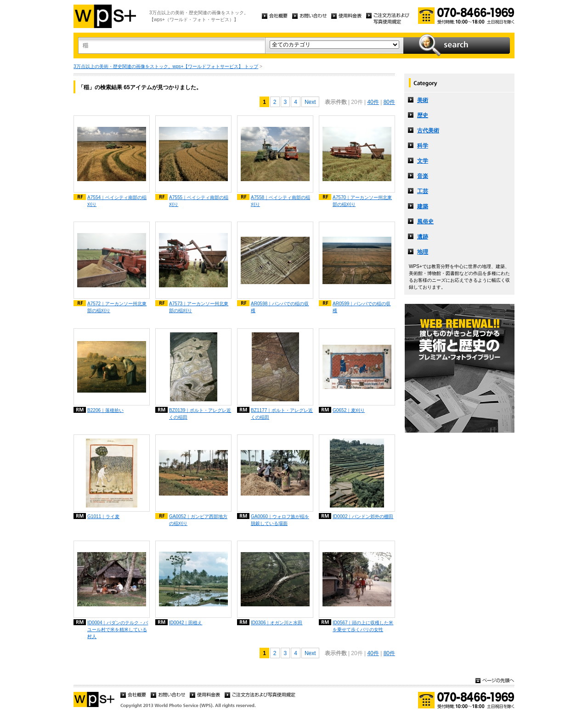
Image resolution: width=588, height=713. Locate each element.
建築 (423, 206)
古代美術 (428, 131)
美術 (423, 100)
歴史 (423, 115)
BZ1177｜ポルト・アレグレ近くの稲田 (282, 414)
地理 (423, 252)
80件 (389, 102)
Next (310, 102)
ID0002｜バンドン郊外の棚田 (363, 516)
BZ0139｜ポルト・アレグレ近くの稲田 (200, 414)
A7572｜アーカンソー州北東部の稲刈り (117, 307)
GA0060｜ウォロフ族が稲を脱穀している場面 (280, 520)
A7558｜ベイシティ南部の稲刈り (280, 201)
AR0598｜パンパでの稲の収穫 (280, 307)
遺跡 (423, 237)
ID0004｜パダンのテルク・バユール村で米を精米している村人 (118, 630)
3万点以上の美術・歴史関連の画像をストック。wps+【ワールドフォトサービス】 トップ (166, 66)
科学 (423, 146)
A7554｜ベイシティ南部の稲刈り (117, 201)
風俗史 (425, 222)
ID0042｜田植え (186, 623)
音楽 (423, 176)
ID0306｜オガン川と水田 (277, 623)
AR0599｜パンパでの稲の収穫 (362, 307)
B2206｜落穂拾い (105, 410)
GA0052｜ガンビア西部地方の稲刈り (198, 520)
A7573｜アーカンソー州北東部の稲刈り (199, 307)
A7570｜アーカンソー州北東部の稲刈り (362, 201)
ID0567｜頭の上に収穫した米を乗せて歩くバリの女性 (363, 626)
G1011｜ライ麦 (103, 516)
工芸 (423, 191)
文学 (423, 161)
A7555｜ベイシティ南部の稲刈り (199, 201)
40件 (373, 102)
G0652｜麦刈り (349, 410)
